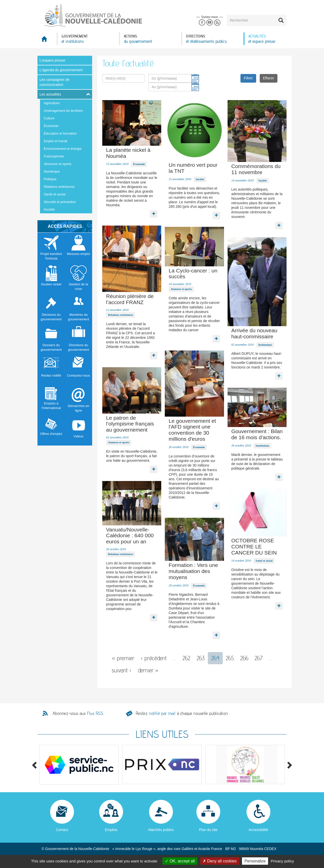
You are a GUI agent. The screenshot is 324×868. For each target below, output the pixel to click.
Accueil (47, 40)
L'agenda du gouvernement (61, 70)
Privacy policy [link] (282, 861)
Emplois (111, 830)
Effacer (269, 78)
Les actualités (50, 94)
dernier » (148, 670)
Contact (62, 830)
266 (244, 658)
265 (230, 658)
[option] (79, 765)
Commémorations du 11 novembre (256, 169)
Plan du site (208, 830)
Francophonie (54, 156)
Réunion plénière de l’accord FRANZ (130, 299)
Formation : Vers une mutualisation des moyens (193, 571)
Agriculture (52, 103)
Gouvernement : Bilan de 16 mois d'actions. (257, 434)
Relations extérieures (59, 187)
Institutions (265, 345)
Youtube (209, 23)
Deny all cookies (220, 861)
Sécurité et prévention (60, 202)
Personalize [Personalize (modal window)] (255, 861)
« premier (123, 658)
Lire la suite (154, 213)
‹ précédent (154, 658)
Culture (49, 118)
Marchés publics (161, 830)
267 (259, 658)
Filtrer (248, 78)
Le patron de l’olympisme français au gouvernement (130, 424)
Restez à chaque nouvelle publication (182, 713)
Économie (51, 126)
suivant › (121, 670)
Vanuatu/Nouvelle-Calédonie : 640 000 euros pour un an (130, 536)
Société (49, 209)
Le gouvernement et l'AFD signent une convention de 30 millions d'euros (192, 430)
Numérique (52, 171)
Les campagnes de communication (54, 82)
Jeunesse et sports (58, 164)
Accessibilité (258, 830)
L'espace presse (52, 60)
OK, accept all (180, 861)
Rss (217, 23)
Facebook (202, 23)
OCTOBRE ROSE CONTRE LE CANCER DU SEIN (254, 547)
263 (201, 658)
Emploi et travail (55, 141)
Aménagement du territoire (63, 111)
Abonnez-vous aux (78, 713)
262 (186, 658)
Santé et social (55, 194)
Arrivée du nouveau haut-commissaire (254, 333)
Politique (50, 179)
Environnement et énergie (63, 149)
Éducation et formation (60, 133)
